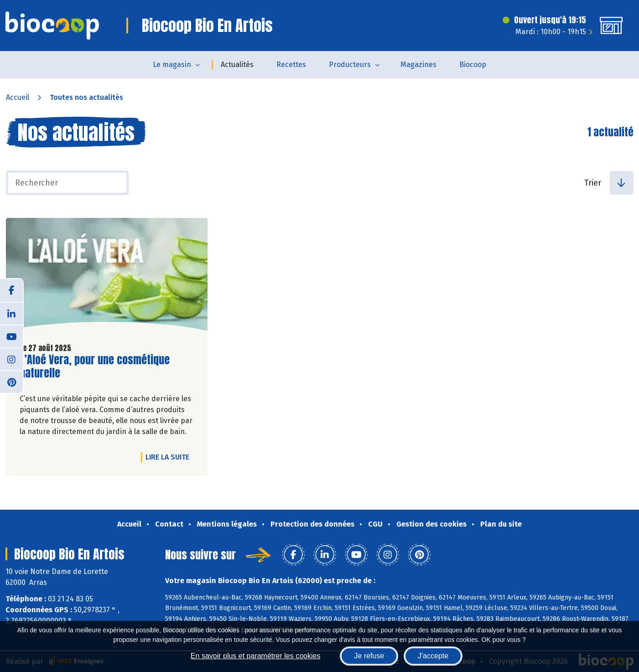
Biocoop (473, 65)
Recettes (291, 65)
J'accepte (433, 656)
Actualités (237, 65)
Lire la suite (170, 457)
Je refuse (369, 656)
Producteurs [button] (350, 65)
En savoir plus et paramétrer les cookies (256, 656)
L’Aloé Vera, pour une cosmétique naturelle (95, 367)
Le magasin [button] (172, 65)
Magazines (418, 65)
